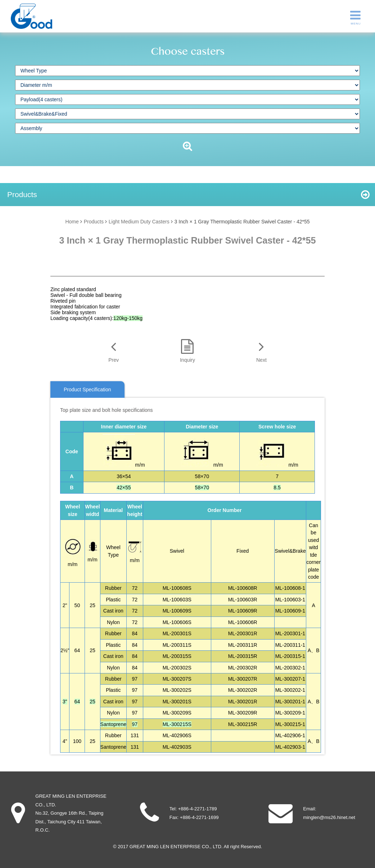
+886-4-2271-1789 (198, 809)
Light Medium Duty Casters (139, 222)
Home (72, 222)
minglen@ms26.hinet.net (329, 817)
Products (94, 222)
